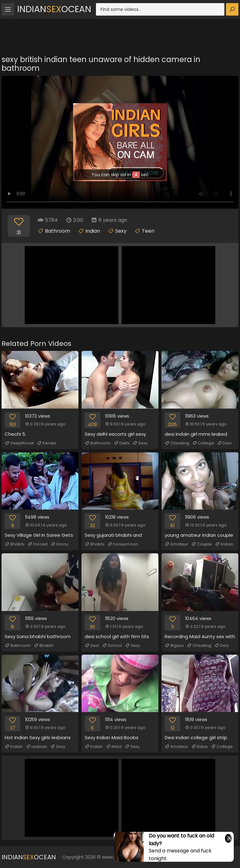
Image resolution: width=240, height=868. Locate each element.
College (203, 443)
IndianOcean (54, 9)
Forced (37, 544)
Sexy (121, 231)
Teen (148, 231)
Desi (224, 443)
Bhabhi (15, 544)
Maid (114, 747)
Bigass (174, 646)
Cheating (177, 443)
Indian (93, 231)
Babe (200, 747)
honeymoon (123, 544)
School (112, 646)
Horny (59, 544)
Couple (202, 544)
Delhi (122, 443)
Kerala (46, 443)
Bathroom (57, 231)
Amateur (176, 544)
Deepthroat (19, 443)
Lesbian (37, 747)
